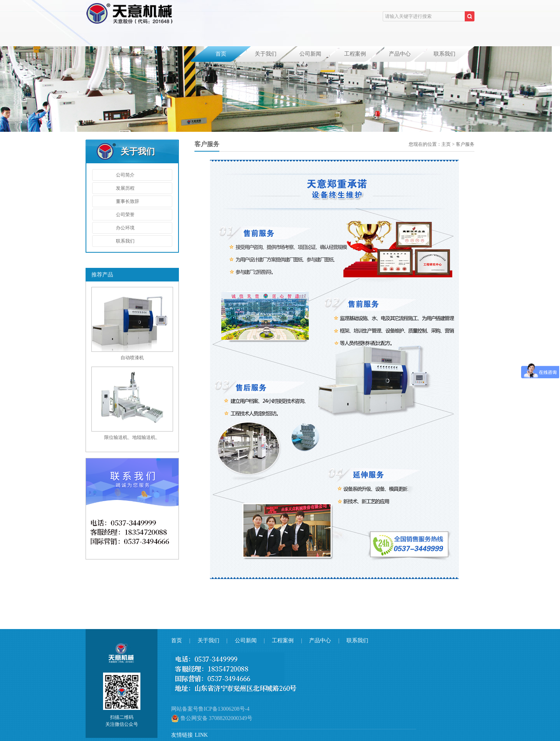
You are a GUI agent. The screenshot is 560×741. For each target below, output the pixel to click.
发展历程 (125, 188)
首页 (221, 54)
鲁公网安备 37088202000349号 (212, 718)
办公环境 (125, 228)
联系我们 (444, 54)
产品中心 (400, 54)
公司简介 (125, 175)
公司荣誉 (125, 215)
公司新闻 (310, 54)
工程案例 (355, 54)
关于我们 (266, 54)
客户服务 (465, 144)
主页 (446, 144)
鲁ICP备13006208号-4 (224, 709)
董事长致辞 (128, 201)
